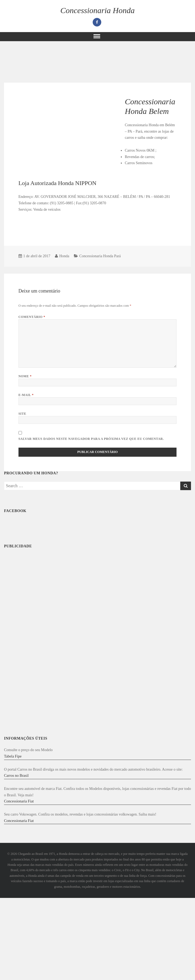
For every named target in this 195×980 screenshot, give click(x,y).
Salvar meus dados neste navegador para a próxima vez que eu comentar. (91, 439)
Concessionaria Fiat (19, 801)
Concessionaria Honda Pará (100, 256)
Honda (64, 256)
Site (22, 414)
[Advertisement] (45, 231)
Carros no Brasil (16, 776)
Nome (25, 376)
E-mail (26, 395)
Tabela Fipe (13, 756)
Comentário (32, 317)
